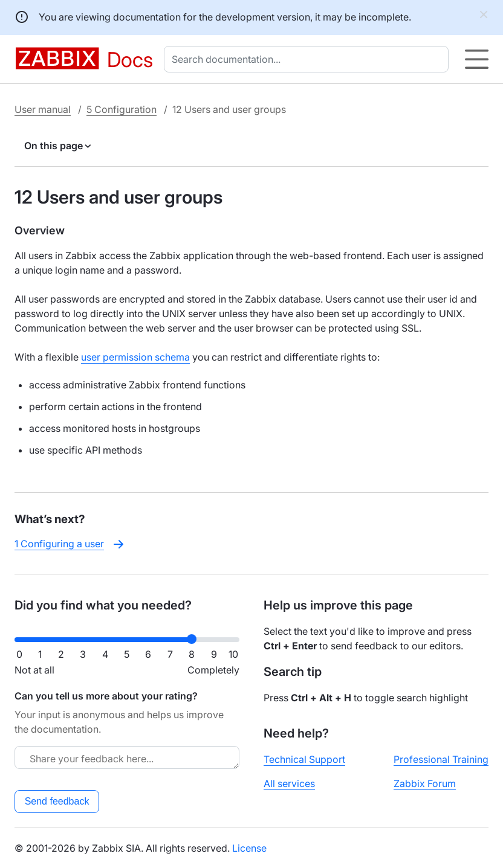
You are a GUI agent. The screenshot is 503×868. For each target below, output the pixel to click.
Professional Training (441, 759)
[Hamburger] (477, 59)
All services (289, 783)
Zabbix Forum (425, 783)
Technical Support (304, 759)
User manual (43, 109)
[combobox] (309, 59)
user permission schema (135, 357)
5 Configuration (122, 109)
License (249, 848)
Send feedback (57, 801)
